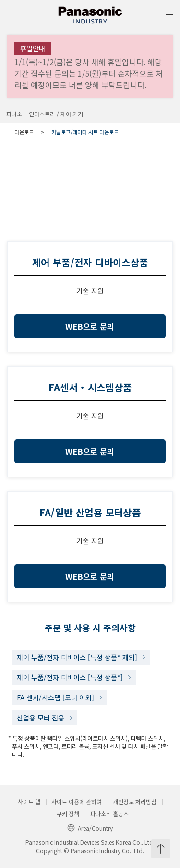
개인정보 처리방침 (135, 802)
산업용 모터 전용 (41, 718)
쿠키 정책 (68, 814)
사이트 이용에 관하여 (77, 802)
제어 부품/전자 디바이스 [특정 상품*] (70, 677)
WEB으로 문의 (90, 326)
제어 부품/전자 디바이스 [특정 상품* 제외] (77, 657)
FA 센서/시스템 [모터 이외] (55, 697)
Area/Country (90, 828)
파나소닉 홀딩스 (109, 814)
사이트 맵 (29, 802)
